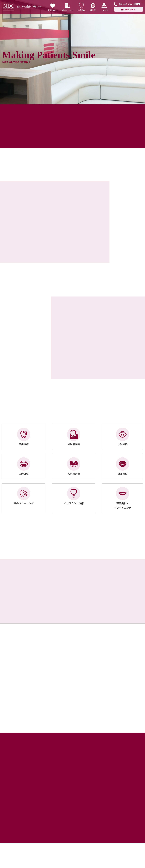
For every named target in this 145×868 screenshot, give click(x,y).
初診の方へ (53, 7)
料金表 (93, 7)
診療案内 (81, 7)
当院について (68, 7)
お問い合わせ (130, 9)
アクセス (104, 7)
